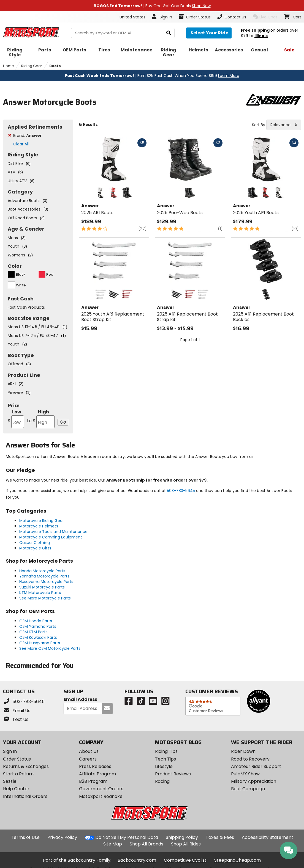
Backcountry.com (137, 860)
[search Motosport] (123, 33)
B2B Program (93, 781)
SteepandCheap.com (237, 860)
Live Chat (265, 17)
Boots (55, 66)
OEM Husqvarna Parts (40, 643)
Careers (88, 759)
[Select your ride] (209, 33)
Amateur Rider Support (256, 766)
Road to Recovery (250, 759)
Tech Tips (165, 759)
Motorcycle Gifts (35, 548)
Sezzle (10, 781)
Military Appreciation (254, 781)
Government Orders (101, 789)
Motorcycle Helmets (39, 526)
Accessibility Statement (268, 837)
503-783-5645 (181, 491)
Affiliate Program (97, 774)
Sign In (10, 751)
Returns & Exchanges (26, 766)
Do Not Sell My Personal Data (127, 837)
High (41, 418)
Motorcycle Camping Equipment (51, 537)
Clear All (21, 144)
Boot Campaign (248, 789)
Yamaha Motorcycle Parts (44, 576)
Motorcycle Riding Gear (42, 521)
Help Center (16, 789)
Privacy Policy (62, 837)
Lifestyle (164, 766)
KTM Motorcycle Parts (40, 593)
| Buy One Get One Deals (152, 6)
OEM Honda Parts (36, 621)
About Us (89, 751)
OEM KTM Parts (33, 632)
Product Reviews (173, 774)
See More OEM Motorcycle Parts (50, 648)
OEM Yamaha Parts (38, 626)
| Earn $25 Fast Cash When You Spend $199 (152, 76)
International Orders (25, 796)
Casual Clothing (35, 543)
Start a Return (18, 774)
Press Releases (95, 766)
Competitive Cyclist (185, 860)
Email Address (80, 700)
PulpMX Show (245, 774)
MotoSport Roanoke (101, 796)
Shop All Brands (146, 844)
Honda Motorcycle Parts (42, 571)
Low (16, 418)
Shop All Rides (186, 844)
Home (9, 66)
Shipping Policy (182, 837)
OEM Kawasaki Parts (38, 637)
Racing (162, 781)
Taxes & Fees (220, 837)
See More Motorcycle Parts (45, 598)
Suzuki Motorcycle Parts (42, 587)
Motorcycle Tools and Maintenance (53, 532)
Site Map (113, 844)
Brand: (28, 136)
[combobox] (284, 125)
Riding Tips (166, 751)
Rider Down (243, 751)
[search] (169, 33)
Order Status (17, 759)
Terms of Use (25, 837)
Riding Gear (32, 66)
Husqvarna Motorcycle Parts (46, 582)
